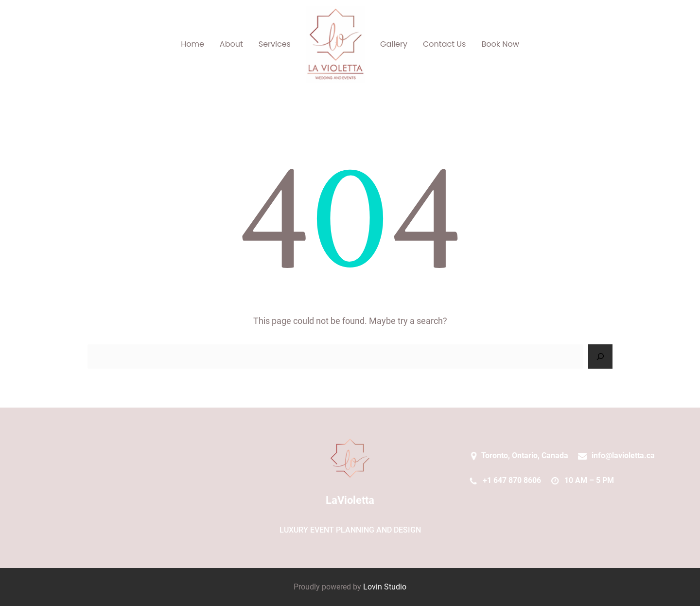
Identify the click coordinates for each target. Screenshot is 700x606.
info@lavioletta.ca (623, 455)
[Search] (600, 356)
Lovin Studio (385, 587)
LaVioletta (350, 500)
